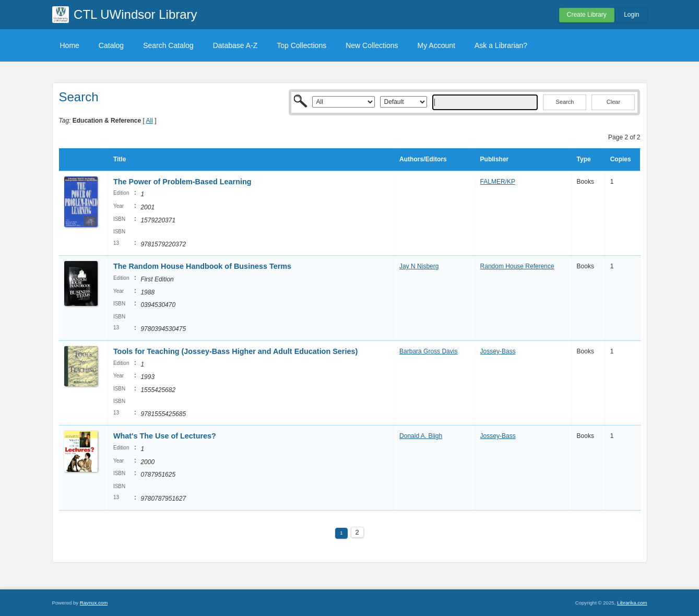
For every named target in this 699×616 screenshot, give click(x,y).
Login (631, 15)
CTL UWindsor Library (135, 14)
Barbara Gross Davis (428, 351)
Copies (621, 159)
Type (584, 159)
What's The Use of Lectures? (165, 436)
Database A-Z (235, 45)
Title (120, 159)
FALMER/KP (498, 182)
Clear (613, 102)
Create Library (587, 15)
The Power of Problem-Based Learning (182, 182)
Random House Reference (517, 266)
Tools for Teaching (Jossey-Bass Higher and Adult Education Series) (235, 351)
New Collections (372, 45)
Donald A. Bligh (421, 436)
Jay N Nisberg (419, 266)
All (149, 121)
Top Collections (301, 45)
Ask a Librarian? (501, 45)
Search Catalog (168, 45)
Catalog (111, 45)
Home (70, 45)
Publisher (495, 159)
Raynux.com (94, 603)
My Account (436, 45)
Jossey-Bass (498, 351)
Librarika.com (632, 603)
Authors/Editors (423, 159)
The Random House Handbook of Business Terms (202, 266)
